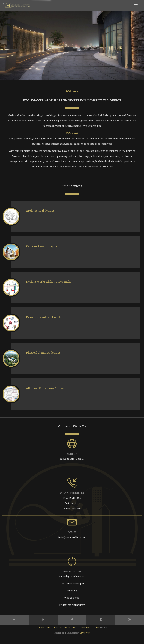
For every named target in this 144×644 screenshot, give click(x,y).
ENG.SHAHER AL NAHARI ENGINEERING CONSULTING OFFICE (69, 628)
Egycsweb (85, 633)
